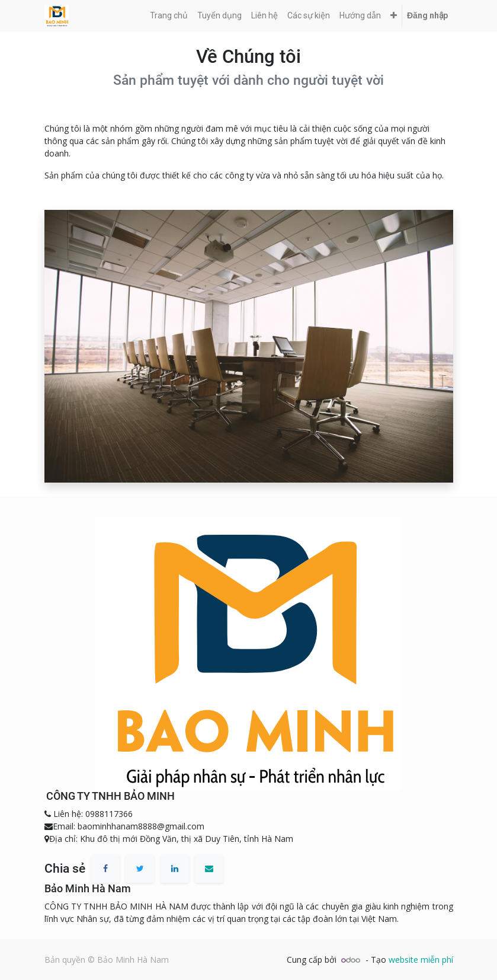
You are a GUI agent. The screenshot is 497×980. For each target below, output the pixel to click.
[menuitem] (169, 16)
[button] (394, 16)
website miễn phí (421, 960)
